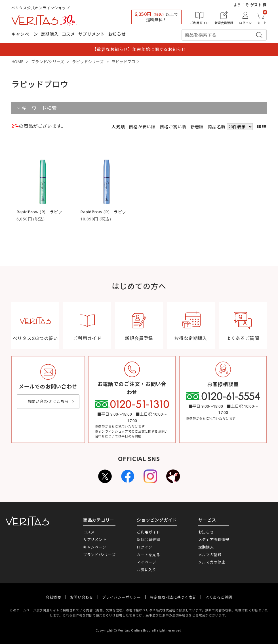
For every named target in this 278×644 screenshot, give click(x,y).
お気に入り (147, 570)
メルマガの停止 (212, 562)
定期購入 (50, 34)
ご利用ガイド (148, 532)
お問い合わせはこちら (48, 401)
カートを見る (148, 555)
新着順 (197, 127)
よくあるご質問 (219, 597)
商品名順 (217, 127)
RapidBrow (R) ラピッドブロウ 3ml (116, 212)
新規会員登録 (148, 539)
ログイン (145, 547)
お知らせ (117, 34)
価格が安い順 (142, 127)
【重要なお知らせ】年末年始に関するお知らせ (139, 49)
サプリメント (92, 34)
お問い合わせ (82, 597)
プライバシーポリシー (122, 597)
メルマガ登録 (210, 555)
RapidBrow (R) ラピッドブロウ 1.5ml (54, 212)
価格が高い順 (173, 127)
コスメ (69, 34)
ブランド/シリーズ (48, 62)
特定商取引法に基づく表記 (173, 597)
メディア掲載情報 (214, 539)
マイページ (147, 562)
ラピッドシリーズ (88, 62)
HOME (17, 62)
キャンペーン (25, 34)
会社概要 (53, 597)
